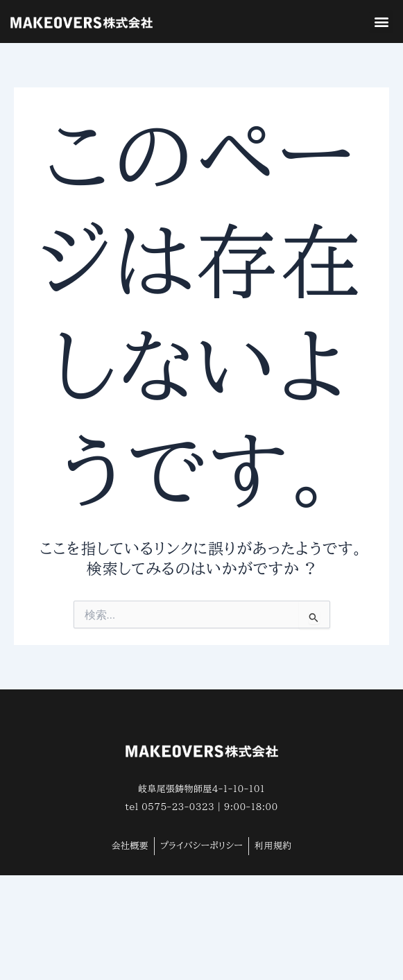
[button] (381, 22)
